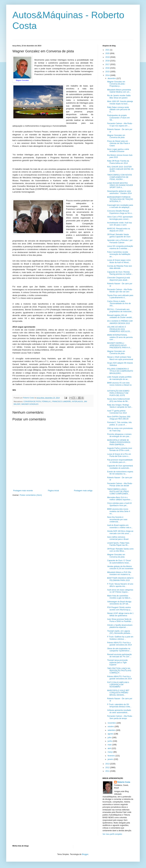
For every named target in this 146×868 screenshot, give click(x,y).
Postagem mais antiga (83, 491)
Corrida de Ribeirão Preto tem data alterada (120, 267)
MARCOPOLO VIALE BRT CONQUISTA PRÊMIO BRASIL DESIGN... (118, 693)
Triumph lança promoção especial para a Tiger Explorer (117, 662)
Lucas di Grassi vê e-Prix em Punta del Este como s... (119, 455)
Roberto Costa (124, 782)
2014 (108, 75)
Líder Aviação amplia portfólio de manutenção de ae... (119, 378)
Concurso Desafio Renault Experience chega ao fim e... (120, 212)
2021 (108, 50)
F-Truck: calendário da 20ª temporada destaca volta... (119, 706)
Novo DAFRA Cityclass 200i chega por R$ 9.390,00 (119, 418)
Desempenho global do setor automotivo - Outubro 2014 (119, 192)
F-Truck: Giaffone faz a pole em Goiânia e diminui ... (120, 638)
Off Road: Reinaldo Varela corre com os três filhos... (120, 550)
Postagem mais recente (23, 491)
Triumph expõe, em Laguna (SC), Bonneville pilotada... (119, 632)
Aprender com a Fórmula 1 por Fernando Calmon (120, 241)
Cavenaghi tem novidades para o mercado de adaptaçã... (120, 206)
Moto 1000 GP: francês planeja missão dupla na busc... (120, 103)
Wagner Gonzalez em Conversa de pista (116, 136)
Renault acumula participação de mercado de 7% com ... (119, 656)
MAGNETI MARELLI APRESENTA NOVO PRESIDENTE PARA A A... (119, 345)
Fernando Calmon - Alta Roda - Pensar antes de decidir (120, 485)
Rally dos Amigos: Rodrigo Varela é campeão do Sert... (120, 406)
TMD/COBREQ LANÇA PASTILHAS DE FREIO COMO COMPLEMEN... (118, 491)
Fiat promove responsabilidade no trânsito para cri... (120, 461)
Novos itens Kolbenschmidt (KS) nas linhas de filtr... (118, 400)
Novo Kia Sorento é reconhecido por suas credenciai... (117, 519)
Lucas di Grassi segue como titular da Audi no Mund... (119, 261)
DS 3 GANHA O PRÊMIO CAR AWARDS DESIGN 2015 (120, 322)
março (111, 752)
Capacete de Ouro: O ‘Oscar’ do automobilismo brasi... (119, 562)
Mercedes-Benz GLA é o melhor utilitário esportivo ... (120, 499)
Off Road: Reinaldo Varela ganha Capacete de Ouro (119, 236)
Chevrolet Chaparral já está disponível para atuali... (119, 279)
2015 (108, 72)
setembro (112, 730)
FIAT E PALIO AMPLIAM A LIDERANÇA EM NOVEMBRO (118, 685)
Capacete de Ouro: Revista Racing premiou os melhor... (120, 273)
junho (110, 741)
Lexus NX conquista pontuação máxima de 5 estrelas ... (120, 247)
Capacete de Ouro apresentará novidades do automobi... (120, 467)
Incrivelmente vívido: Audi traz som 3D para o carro (120, 224)
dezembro (112, 78)
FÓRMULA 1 (46, 401)
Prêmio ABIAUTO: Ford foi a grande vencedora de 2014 (119, 644)
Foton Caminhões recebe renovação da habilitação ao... (119, 254)
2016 (108, 68)
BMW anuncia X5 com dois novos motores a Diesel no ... (119, 385)
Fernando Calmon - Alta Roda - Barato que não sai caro (120, 291)
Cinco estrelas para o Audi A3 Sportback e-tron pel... (119, 504)
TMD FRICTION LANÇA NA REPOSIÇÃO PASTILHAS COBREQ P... (119, 671)
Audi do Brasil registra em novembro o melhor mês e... (120, 526)
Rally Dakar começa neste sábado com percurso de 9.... (119, 110)
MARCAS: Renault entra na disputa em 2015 (119, 230)
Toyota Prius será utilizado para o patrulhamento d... (120, 296)
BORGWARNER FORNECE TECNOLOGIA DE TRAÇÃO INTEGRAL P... (120, 199)
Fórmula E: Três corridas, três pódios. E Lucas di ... (119, 424)
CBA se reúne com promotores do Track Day (120, 429)
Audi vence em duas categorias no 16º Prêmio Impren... (120, 591)
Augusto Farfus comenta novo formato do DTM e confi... (120, 449)
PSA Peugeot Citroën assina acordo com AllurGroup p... (119, 608)
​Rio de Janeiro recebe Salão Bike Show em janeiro (119, 97)
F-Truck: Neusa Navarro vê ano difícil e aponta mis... (120, 585)
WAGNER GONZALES (30, 404)
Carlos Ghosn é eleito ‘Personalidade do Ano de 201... (119, 304)
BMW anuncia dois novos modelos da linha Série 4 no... (119, 511)
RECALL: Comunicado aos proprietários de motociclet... (120, 310)
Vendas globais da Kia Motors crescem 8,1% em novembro (120, 567)
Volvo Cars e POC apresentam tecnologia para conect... (120, 218)
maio (110, 745)
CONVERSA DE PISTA (32, 401)
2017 (108, 64)
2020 (108, 53)
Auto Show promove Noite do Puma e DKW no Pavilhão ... (120, 620)
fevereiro (112, 756)
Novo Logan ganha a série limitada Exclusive (118, 150)
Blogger (85, 854)
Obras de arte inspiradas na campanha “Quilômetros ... (119, 650)
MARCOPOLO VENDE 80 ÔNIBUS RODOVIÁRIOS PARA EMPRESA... (119, 442)
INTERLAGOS (78, 401)
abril (110, 748)
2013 (108, 764)
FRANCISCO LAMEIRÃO (62, 401)
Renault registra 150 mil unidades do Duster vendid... (120, 316)
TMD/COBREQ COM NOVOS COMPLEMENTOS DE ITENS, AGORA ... (120, 177)
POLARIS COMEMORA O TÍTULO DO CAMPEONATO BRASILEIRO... (120, 371)
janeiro (111, 759)
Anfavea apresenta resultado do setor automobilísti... (119, 711)
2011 (108, 771)
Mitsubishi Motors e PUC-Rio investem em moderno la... (119, 573)
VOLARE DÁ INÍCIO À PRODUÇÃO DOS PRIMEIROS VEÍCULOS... (119, 329)
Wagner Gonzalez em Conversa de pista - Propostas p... (116, 84)
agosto (111, 734)
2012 (108, 768)
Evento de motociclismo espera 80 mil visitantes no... (120, 473)
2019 (108, 57)
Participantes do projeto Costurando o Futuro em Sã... (118, 118)
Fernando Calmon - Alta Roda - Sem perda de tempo (120, 717)
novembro (112, 723)
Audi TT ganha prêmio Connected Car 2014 (117, 412)
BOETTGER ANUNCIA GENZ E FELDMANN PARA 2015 (120, 579)
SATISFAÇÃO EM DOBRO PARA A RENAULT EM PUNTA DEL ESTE (118, 393)
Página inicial (53, 491)
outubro (111, 727)
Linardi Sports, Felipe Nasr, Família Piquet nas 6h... (118, 544)
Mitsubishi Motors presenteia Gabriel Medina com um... (119, 91)
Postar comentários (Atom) (31, 495)
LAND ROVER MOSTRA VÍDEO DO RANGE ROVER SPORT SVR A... (120, 185)
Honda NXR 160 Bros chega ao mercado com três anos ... (120, 532)
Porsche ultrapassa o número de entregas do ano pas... (119, 435)
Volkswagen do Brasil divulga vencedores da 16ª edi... (119, 603)
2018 (108, 61)
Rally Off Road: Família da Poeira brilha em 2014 (118, 162)
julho (110, 738)
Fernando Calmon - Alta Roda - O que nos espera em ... (120, 125)
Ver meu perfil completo (112, 834)
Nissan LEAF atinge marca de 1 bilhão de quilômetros (120, 614)
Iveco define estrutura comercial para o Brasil (118, 538)
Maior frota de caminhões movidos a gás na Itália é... (119, 597)
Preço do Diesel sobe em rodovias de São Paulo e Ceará (119, 143)
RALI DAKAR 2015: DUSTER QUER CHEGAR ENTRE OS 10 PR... (120, 169)
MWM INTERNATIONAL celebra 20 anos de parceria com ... (120, 337)
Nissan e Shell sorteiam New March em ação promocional (120, 358)
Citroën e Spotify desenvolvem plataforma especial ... (120, 626)
